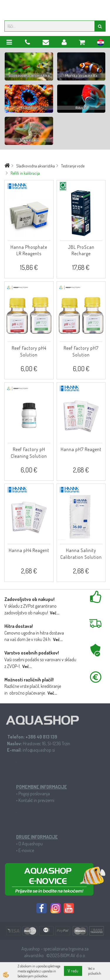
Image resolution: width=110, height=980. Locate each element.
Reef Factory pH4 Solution (29, 351)
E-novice (26, 850)
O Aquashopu (31, 844)
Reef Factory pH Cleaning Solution (29, 453)
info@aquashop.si (39, 750)
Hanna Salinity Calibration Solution (81, 554)
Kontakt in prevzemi (36, 800)
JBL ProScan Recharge (81, 250)
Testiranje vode (73, 166)
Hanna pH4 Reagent (29, 550)
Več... (55, 613)
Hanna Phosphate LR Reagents (29, 250)
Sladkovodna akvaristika (35, 166)
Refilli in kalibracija (25, 173)
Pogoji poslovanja (34, 794)
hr (101, 43)
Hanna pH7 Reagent (81, 449)
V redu (73, 971)
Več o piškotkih (95, 971)
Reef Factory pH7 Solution (81, 351)
